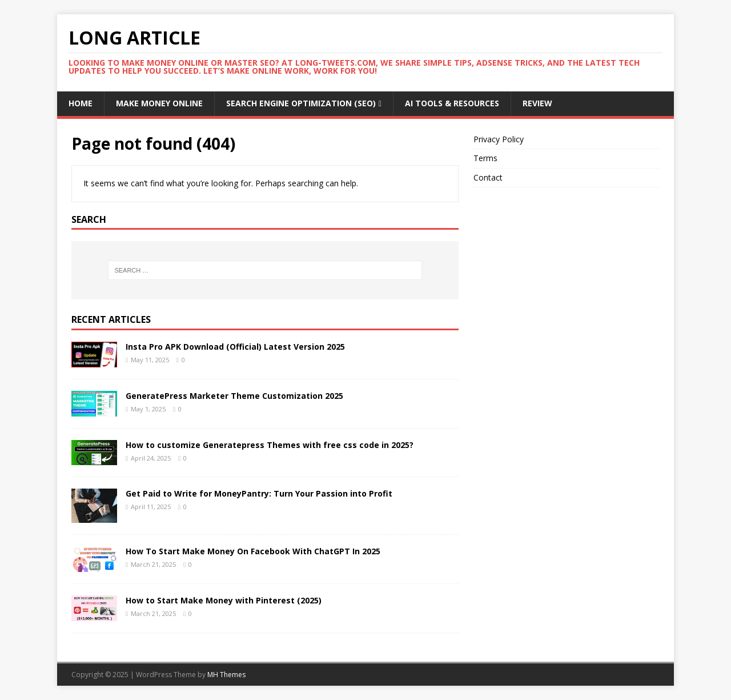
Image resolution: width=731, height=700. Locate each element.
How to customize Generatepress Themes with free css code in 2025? (270, 445)
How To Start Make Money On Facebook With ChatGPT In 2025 (253, 551)
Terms (485, 158)
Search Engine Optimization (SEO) (301, 103)
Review (537, 103)
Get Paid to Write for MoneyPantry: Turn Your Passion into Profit (259, 493)
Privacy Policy (499, 139)
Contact (488, 177)
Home (81, 103)
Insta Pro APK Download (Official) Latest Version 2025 (236, 347)
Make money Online (159, 103)
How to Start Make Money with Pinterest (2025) (224, 600)
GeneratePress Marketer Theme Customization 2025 (234, 396)
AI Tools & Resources (452, 103)
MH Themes (226, 675)
